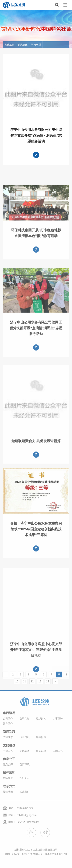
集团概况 (9, 713)
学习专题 (36, 45)
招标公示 (25, 778)
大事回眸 (58, 719)
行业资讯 (25, 737)
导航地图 (8, 792)
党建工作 (9, 45)
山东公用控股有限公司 (45, 850)
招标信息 (8, 778)
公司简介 (8, 719)
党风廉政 (23, 45)
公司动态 (8, 737)
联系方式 (9, 786)
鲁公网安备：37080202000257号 (49, 854)
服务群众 (41, 751)
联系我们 (25, 792)
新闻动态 (9, 732)
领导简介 (8, 724)
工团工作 (58, 751)
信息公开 (9, 759)
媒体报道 (41, 737)
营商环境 (25, 764)
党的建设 (9, 745)
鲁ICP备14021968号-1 (17, 854)
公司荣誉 (25, 719)
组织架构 (41, 719)
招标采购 (9, 773)
